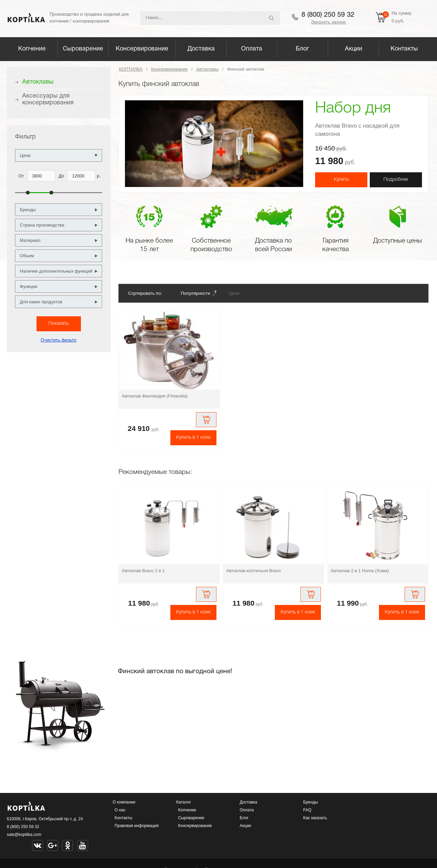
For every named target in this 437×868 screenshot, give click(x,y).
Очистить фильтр (59, 341)
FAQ (307, 810)
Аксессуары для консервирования (48, 99)
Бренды (311, 802)
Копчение (32, 49)
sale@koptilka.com (24, 835)
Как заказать (315, 818)
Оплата (252, 49)
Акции (354, 49)
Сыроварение (83, 49)
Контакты (404, 49)
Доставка (201, 49)
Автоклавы (207, 69)
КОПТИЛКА (131, 69)
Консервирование (142, 49)
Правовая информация (137, 826)
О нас (120, 810)
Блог (302, 49)
